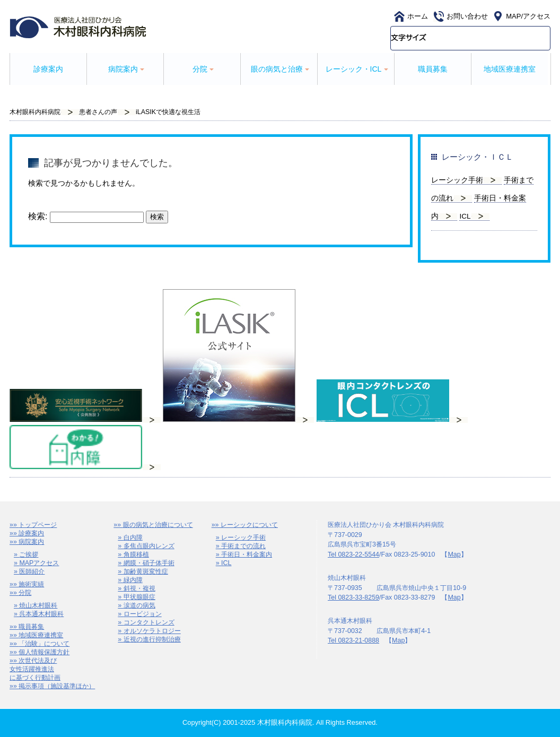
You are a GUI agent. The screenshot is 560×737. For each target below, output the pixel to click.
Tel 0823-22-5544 (353, 554)
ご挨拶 (29, 554)
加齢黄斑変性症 (146, 571)
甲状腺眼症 (139, 597)
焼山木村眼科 (38, 605)
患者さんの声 (98, 112)
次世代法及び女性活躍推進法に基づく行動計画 (35, 669)
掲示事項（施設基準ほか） (57, 686)
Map (454, 554)
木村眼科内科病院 (35, 112)
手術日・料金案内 (247, 554)
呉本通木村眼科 (41, 614)
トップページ (38, 525)
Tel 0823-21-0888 (353, 640)
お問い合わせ (467, 16)
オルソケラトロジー (152, 631)
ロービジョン (143, 614)
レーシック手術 (457, 180)
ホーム (418, 16)
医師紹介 (32, 571)
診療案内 (48, 69)
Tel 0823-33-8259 (353, 597)
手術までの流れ (243, 546)
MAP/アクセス (528, 16)
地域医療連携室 (510, 69)
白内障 (133, 537)
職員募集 (433, 69)
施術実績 (31, 584)
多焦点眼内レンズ (149, 546)
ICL (465, 216)
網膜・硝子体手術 (149, 563)
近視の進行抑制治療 (152, 639)
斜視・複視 (139, 588)
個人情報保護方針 (44, 652)
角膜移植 (136, 554)
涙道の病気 (139, 605)
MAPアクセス (39, 563)
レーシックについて (249, 525)
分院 (25, 593)
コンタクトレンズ (149, 622)
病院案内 (31, 542)
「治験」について (44, 644)
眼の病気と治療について (158, 525)
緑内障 (133, 580)
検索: (38, 217)
